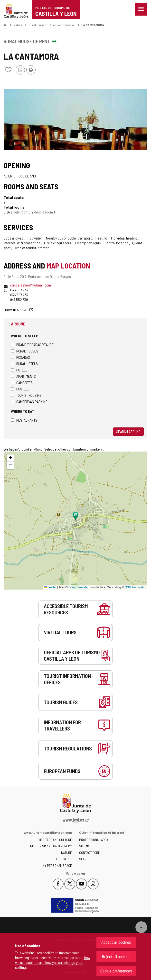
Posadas (20, 357)
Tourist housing (26, 395)
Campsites (22, 383)
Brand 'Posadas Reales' (32, 345)
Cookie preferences (116, 971)
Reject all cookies (116, 956)
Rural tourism (38, 25)
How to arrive (17, 310)
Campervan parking (29, 402)
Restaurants (24, 420)
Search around (128, 431)
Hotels (19, 370)
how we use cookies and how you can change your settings (53, 962)
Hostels (20, 389)
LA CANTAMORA (93, 25)
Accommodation (64, 25)
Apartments (23, 376)
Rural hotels (24, 364)
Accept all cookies (116, 942)
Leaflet (50, 587)
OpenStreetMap (79, 587)
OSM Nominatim (135, 587)
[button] (10, 458)
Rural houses (25, 351)
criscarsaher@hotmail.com (31, 285)
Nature (18, 25)
